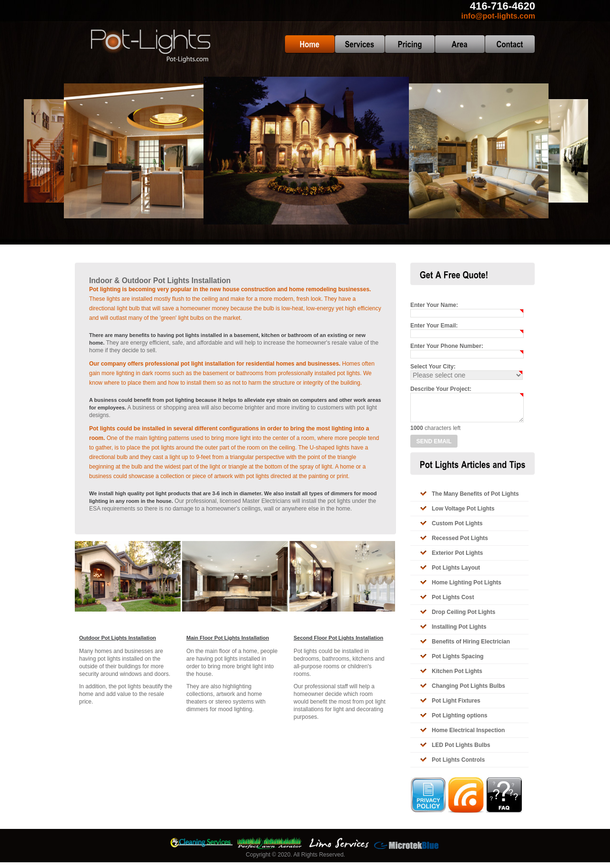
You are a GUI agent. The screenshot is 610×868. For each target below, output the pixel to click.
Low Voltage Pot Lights (463, 514)
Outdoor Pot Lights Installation (117, 638)
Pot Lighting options (460, 721)
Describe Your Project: (441, 389)
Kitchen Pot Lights (457, 677)
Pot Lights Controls (458, 766)
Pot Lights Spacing (458, 662)
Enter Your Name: (434, 305)
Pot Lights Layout (456, 573)
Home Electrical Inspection (468, 736)
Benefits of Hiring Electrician (471, 647)
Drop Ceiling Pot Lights (463, 618)
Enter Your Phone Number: (447, 346)
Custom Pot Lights (457, 529)
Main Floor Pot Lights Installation (228, 638)
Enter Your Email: (434, 326)
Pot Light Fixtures (456, 706)
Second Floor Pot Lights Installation (338, 638)
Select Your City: (433, 367)
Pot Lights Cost (453, 603)
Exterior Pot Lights (457, 559)
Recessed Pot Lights (460, 544)
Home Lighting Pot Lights (467, 588)
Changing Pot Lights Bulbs (468, 692)
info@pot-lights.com (498, 16)
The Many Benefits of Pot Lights (475, 500)
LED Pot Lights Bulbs (461, 751)
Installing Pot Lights (459, 633)
